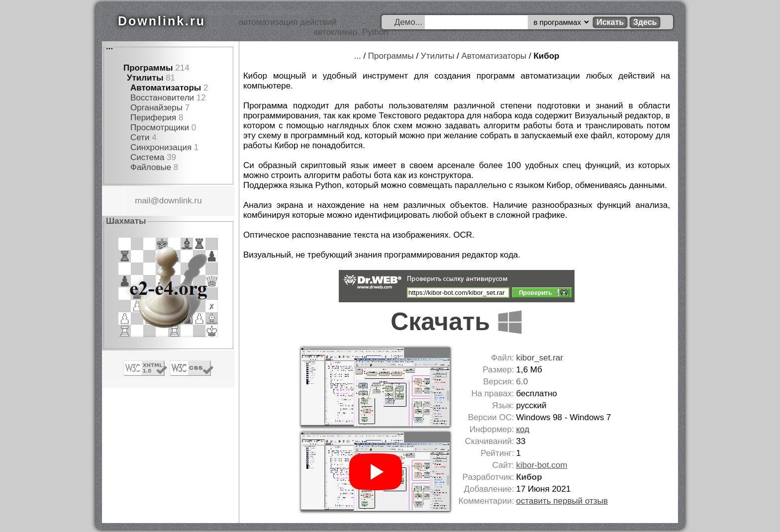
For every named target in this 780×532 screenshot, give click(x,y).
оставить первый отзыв (562, 501)
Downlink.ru (162, 21)
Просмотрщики (160, 128)
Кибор (546, 56)
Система (147, 157)
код (523, 429)
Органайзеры (156, 108)
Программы (148, 68)
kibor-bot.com (541, 465)
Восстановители (162, 98)
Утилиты (145, 78)
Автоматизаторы (166, 88)
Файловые (151, 167)
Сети (140, 137)
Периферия (153, 118)
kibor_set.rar (539, 358)
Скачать (457, 322)
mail (143, 201)
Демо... (408, 22)
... (109, 46)
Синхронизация (161, 147)
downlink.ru (181, 201)
